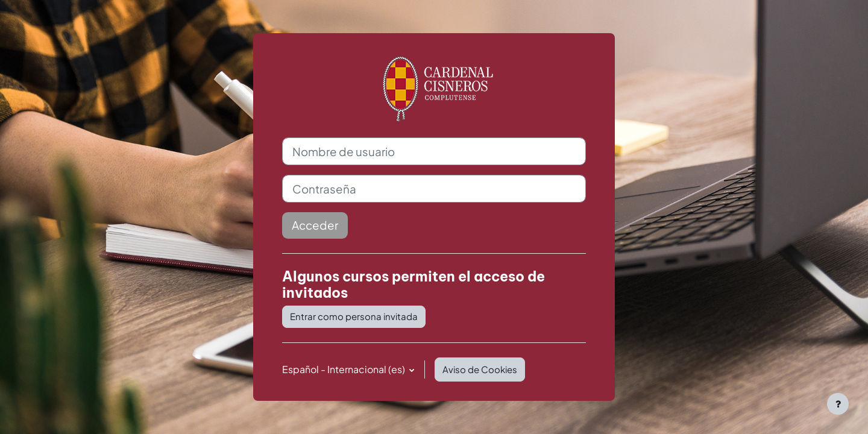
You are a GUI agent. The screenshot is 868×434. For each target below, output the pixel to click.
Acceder (315, 225)
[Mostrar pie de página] (838, 404)
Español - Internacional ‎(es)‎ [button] (344, 369)
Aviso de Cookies (480, 369)
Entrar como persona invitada (354, 316)
